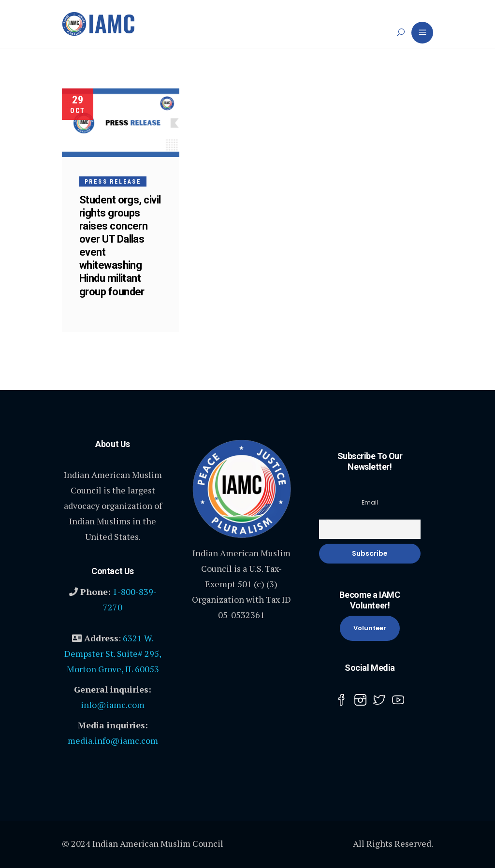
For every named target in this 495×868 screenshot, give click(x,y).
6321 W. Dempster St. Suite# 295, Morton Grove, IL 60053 (113, 653)
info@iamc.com (113, 705)
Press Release (113, 182)
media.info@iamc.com (113, 740)
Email (370, 502)
